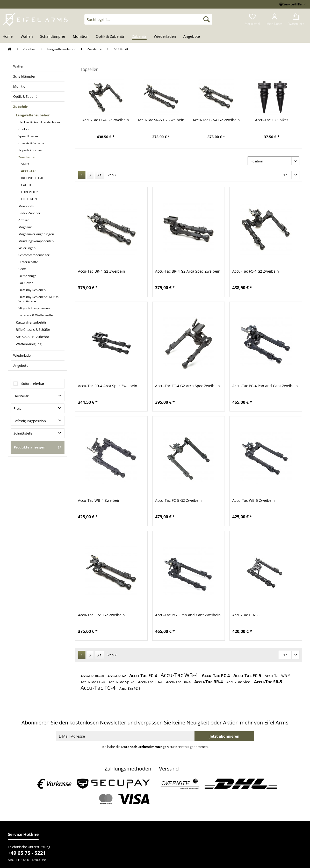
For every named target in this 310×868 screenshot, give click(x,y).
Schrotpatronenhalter (34, 255)
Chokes (24, 129)
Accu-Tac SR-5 (268, 682)
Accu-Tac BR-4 (179, 682)
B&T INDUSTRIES (33, 178)
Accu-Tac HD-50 (246, 615)
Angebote (21, 365)
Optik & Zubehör (26, 96)
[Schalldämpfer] (53, 37)
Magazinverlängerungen (36, 234)
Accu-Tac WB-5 (277, 676)
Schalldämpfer (24, 76)
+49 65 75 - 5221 (27, 853)
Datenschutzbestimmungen (145, 747)
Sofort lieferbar (33, 384)
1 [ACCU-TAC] (82, 175)
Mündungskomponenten (36, 241)
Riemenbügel (28, 276)
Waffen (19, 66)
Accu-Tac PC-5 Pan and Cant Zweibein (188, 615)
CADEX (26, 185)
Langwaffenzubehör (33, 115)
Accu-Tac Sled (239, 682)
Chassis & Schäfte (31, 143)
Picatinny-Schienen (32, 290)
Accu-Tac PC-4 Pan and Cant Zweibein (265, 386)
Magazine (26, 227)
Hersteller (21, 396)
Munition (20, 86)
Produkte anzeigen (38, 447)
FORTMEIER (29, 192)
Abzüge (24, 220)
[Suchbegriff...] (148, 19)
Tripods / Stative (30, 150)
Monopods (26, 206)
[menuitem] (148, 22)
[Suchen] (207, 19)
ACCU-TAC (29, 171)
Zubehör (20, 107)
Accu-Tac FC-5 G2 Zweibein (178, 500)
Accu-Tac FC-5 (248, 676)
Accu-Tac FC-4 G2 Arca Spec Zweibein (188, 386)
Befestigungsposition (30, 421)
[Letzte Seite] (99, 175)
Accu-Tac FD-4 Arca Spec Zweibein (108, 386)
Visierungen (27, 248)
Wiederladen (23, 355)
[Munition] (81, 37)
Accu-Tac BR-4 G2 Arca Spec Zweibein (188, 271)
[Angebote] (192, 37)
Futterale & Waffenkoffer (36, 315)
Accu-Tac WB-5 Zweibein (254, 500)
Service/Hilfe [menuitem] (291, 4)
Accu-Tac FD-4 (93, 682)
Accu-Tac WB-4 (180, 675)
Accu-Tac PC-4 (216, 676)
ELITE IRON (29, 199)
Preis (17, 408)
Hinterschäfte (28, 262)
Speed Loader (28, 136)
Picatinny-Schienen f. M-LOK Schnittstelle (38, 299)
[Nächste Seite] (90, 175)
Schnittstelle (23, 433)
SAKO (25, 164)
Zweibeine (26, 157)
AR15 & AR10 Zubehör (33, 337)
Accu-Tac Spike (122, 682)
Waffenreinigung (29, 344)
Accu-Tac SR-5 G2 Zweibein (161, 120)
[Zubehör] (139, 37)
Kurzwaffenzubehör (31, 322)
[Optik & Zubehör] (110, 37)
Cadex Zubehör (29, 213)
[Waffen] (27, 37)
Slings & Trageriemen (34, 308)
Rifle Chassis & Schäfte (33, 330)
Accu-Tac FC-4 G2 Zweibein (106, 120)
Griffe (23, 269)
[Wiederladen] (165, 37)
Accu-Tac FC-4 (144, 676)
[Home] (9, 37)
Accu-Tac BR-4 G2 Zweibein (216, 120)
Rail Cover (26, 283)
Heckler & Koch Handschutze (39, 122)
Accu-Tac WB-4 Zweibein (99, 500)
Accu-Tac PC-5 (130, 689)
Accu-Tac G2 (117, 676)
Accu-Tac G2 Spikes (272, 120)
